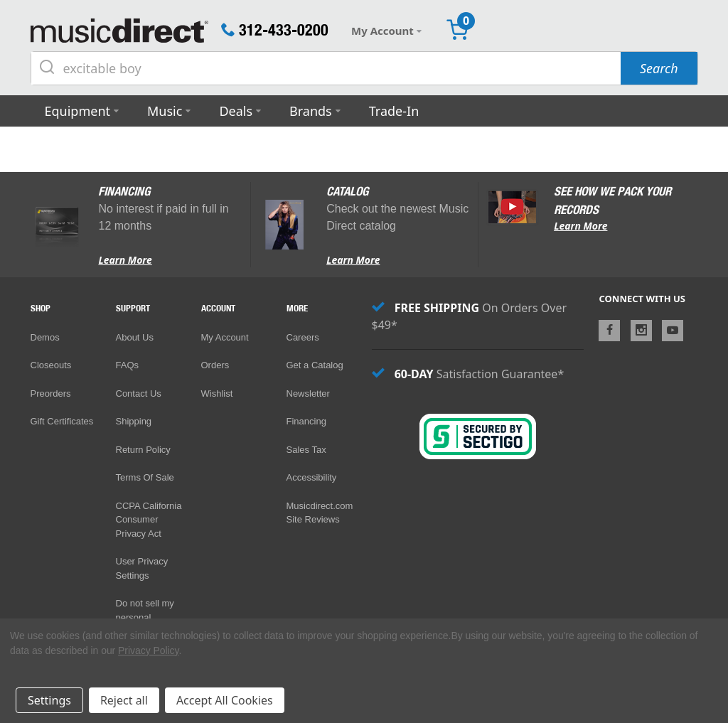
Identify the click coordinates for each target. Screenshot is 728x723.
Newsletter (308, 393)
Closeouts (51, 365)
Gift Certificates (62, 421)
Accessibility (312, 477)
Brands (311, 111)
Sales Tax (306, 450)
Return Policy (143, 450)
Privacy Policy (148, 650)
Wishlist (217, 393)
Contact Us (139, 393)
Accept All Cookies (225, 700)
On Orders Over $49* (470, 316)
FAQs (128, 365)
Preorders (51, 393)
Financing (306, 421)
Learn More (125, 260)
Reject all (124, 700)
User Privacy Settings (142, 568)
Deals (236, 111)
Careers (303, 337)
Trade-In (394, 111)
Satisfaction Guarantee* (468, 374)
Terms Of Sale (145, 477)
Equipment (78, 111)
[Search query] (326, 68)
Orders (215, 365)
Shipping (134, 421)
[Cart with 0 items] (457, 31)
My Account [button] (386, 31)
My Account (225, 337)
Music (165, 111)
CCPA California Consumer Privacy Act (149, 520)
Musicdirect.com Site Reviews (320, 513)
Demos (45, 337)
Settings (49, 700)
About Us (135, 337)
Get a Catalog (315, 365)
